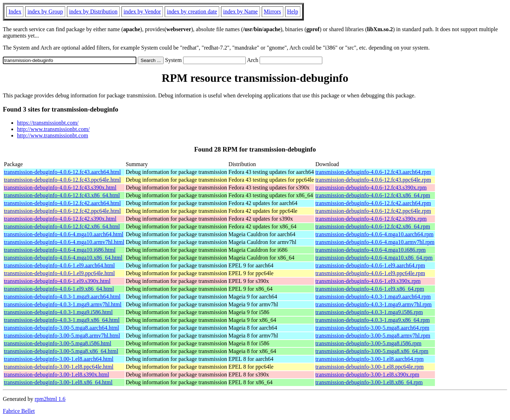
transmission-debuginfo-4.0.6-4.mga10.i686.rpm (370, 250)
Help (293, 12)
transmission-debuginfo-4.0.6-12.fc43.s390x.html (60, 188)
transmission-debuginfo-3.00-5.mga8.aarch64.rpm (372, 328)
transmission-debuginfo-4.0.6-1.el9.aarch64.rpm (370, 265)
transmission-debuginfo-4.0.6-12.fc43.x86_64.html (62, 195)
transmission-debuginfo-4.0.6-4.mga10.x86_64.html (63, 258)
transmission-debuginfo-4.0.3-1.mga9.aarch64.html (62, 297)
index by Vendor (142, 12)
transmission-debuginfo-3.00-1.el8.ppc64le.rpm (369, 367)
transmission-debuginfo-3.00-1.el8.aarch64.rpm (369, 359)
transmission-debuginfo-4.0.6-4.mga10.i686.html (60, 250)
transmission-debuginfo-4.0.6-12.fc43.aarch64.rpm (373, 172)
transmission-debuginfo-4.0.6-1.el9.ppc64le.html (59, 273)
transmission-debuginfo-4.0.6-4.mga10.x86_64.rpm (374, 258)
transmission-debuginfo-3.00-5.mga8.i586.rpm (368, 343)
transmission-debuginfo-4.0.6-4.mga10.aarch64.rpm (374, 234)
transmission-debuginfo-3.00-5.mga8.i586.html (58, 343)
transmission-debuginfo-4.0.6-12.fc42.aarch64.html (62, 203)
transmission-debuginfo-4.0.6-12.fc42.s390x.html (60, 219)
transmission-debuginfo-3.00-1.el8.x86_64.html (58, 382)
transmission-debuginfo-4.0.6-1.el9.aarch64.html (59, 265)
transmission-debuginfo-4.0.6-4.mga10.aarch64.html (64, 234)
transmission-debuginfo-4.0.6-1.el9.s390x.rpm (368, 281)
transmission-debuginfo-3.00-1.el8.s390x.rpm (367, 374)
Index (15, 12)
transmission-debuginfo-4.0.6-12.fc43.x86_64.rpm (373, 195)
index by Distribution (93, 12)
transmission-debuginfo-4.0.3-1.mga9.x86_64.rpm (372, 320)
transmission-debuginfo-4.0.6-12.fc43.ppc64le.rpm (373, 180)
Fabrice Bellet (19, 411)
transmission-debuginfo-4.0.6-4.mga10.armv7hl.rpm (375, 242)
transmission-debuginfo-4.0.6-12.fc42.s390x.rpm (371, 219)
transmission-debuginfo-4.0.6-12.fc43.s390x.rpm (371, 188)
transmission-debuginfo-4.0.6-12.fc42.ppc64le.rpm (373, 211)
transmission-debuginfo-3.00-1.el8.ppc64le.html (59, 367)
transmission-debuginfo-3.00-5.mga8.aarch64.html (61, 328)
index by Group (45, 12)
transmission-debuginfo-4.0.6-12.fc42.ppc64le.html (62, 211)
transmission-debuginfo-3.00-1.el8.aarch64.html (59, 359)
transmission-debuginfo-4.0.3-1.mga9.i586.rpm (369, 312)
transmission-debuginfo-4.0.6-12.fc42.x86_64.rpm (373, 226)
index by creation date (192, 12)
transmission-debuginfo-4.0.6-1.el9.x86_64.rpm (370, 289)
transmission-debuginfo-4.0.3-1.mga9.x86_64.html (62, 320)
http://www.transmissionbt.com (53, 135)
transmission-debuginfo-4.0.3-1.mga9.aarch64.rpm (373, 297)
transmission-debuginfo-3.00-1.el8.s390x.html (56, 374)
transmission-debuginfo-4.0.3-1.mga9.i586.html (58, 312)
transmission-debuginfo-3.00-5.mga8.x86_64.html (61, 351)
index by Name (240, 12)
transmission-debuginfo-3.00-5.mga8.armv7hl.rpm (373, 336)
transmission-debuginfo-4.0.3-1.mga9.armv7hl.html (63, 304)
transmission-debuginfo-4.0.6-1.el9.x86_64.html (59, 289)
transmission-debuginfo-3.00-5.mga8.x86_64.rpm (372, 351)
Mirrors (273, 12)
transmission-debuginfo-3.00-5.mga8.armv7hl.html (62, 336)
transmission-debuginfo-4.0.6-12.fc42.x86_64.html (62, 226)
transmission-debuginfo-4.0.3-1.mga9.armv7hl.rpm (373, 304)
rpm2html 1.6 (50, 399)
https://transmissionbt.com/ (48, 123)
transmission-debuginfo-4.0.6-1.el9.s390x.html (57, 281)
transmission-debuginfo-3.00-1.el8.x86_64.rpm (369, 382)
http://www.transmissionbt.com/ (53, 129)
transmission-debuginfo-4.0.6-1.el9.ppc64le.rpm (370, 273)
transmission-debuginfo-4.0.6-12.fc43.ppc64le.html (62, 180)
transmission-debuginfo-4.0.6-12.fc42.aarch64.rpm (373, 203)
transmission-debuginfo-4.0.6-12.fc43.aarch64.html (62, 172)
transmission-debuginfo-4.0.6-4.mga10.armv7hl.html (64, 242)
